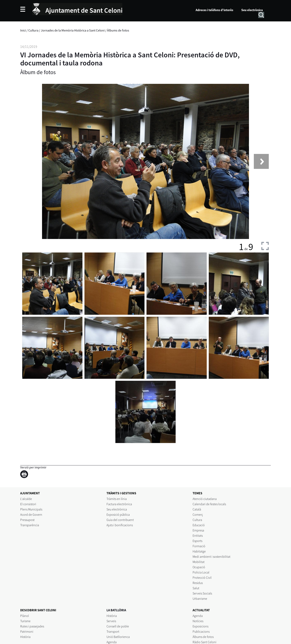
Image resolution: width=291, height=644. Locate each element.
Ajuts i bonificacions (120, 525)
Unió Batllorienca (118, 637)
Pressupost (27, 520)
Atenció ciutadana (205, 499)
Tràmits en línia (117, 499)
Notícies (198, 621)
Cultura (33, 30)
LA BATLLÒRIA (116, 610)
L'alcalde (26, 499)
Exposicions (200, 626)
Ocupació (199, 567)
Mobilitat (199, 562)
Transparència (30, 525)
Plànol (25, 616)
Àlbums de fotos (118, 30)
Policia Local (201, 572)
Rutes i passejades (32, 626)
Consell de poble (118, 626)
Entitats (198, 536)
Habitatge (199, 551)
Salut (196, 588)
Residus (198, 583)
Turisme (25, 621)
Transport (113, 631)
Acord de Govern (31, 515)
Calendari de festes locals (209, 504)
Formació (199, 546)
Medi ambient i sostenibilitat (211, 557)
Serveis (111, 621)
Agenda (198, 616)
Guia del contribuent (120, 520)
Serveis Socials (202, 593)
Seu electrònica (252, 10)
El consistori (28, 504)
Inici (23, 30)
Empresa (198, 530)
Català (197, 509)
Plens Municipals (31, 509)
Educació (199, 525)
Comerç (198, 515)
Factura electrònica (119, 504)
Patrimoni (27, 631)
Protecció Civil (202, 578)
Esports (197, 541)
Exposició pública (118, 515)
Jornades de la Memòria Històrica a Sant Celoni (73, 30)
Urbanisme (200, 599)
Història (25, 637)
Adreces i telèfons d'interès (214, 10)
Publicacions (201, 631)
